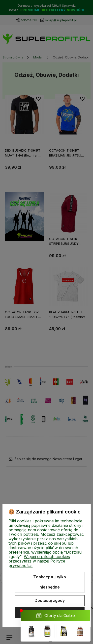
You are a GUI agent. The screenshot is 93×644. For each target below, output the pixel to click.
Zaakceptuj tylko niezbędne (50, 582)
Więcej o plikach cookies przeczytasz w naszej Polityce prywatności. (39, 561)
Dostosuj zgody (50, 600)
